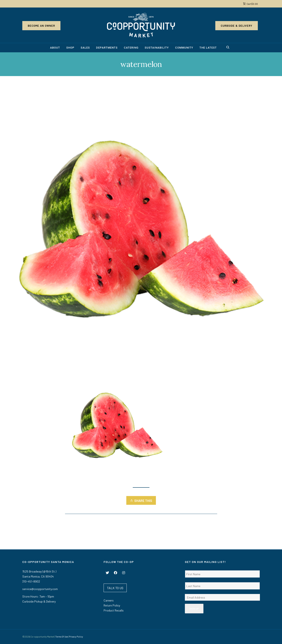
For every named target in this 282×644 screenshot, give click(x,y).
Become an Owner (41, 26)
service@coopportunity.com (40, 589)
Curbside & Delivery (237, 26)
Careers (109, 600)
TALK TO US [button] (115, 588)
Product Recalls (114, 610)
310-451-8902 (31, 581)
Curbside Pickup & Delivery (39, 601)
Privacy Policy (76, 637)
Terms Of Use (62, 637)
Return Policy (112, 605)
